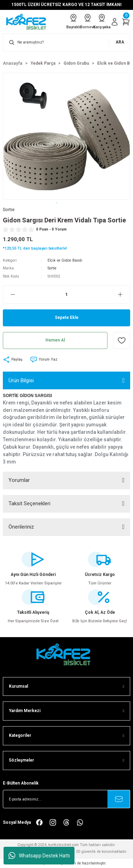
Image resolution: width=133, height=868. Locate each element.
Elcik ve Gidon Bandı (65, 260)
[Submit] (119, 799)
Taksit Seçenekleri (29, 503)
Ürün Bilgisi (21, 380)
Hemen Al (55, 340)
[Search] (66, 42)
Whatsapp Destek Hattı (39, 856)
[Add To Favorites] (122, 340)
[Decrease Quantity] (9, 295)
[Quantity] (66, 295)
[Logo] (29, 22)
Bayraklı (73, 21)
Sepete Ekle (67, 318)
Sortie (52, 268)
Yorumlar (19, 480)
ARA (120, 42)
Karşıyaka (102, 21)
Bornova (88, 21)
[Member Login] (115, 22)
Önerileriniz (21, 527)
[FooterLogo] (67, 654)
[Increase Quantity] (124, 295)
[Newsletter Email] (66, 799)
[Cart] (126, 22)
